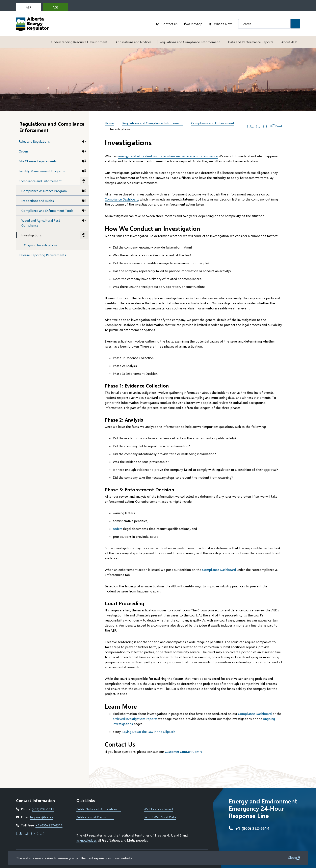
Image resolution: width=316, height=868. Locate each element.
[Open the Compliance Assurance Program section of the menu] (84, 191)
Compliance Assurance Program (44, 191)
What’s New (223, 24)
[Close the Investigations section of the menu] (84, 235)
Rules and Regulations (34, 141)
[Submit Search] (295, 24)
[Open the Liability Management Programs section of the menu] (84, 171)
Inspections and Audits (38, 201)
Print (276, 126)
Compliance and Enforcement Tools (47, 210)
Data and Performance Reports (251, 42)
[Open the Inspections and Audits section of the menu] (84, 201)
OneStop (196, 24)
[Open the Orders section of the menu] (84, 151)
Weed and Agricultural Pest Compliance (41, 223)
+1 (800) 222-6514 (252, 828)
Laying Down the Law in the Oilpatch (149, 732)
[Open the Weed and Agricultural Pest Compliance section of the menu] (84, 220)
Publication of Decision (95, 817)
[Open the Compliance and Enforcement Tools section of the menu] (84, 210)
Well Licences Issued (158, 809)
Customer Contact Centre (184, 752)
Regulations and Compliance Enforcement (190, 42)
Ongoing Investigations (41, 245)
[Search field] (264, 24)
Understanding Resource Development (79, 42)
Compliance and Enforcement (40, 181)
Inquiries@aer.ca (42, 817)
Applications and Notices (133, 42)
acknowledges (87, 840)
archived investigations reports (135, 719)
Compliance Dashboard (122, 199)
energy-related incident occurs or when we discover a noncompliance (168, 156)
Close (292, 857)
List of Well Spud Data (160, 817)
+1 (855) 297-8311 (49, 825)
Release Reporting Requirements (42, 255)
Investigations (32, 235)
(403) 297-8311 (43, 809)
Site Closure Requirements (38, 161)
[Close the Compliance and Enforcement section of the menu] (84, 181)
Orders (24, 151)
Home (109, 123)
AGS (59, 8)
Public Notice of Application (99, 809)
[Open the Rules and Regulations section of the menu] (84, 141)
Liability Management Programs (42, 171)
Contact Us (169, 24)
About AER (289, 42)
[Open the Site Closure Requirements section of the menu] (84, 161)
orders (118, 529)
